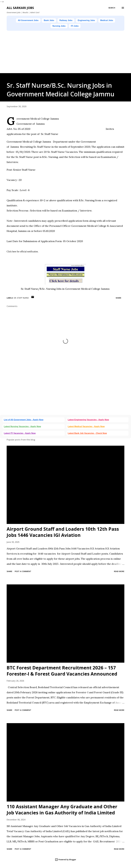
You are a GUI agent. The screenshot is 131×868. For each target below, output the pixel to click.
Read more (119, 573)
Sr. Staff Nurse (21, 299)
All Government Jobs (32, 21)
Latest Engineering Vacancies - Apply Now (88, 421)
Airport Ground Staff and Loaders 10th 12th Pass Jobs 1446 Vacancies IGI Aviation (63, 533)
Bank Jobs (57, 21)
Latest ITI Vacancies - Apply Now (20, 435)
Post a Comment (23, 573)
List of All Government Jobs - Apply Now (24, 421)
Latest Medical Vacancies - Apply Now (86, 428)
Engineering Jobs (101, 21)
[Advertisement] (65, 57)
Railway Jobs (77, 21)
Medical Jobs (47, 27)
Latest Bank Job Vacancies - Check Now (87, 435)
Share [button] (118, 299)
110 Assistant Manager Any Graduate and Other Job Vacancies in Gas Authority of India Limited (62, 811)
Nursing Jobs (69, 27)
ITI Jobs (87, 27)
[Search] (112, 8)
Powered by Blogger (65, 861)
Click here (11, 253)
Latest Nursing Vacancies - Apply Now (22, 428)
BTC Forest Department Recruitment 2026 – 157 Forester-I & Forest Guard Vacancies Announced (62, 672)
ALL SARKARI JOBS (20, 8)
